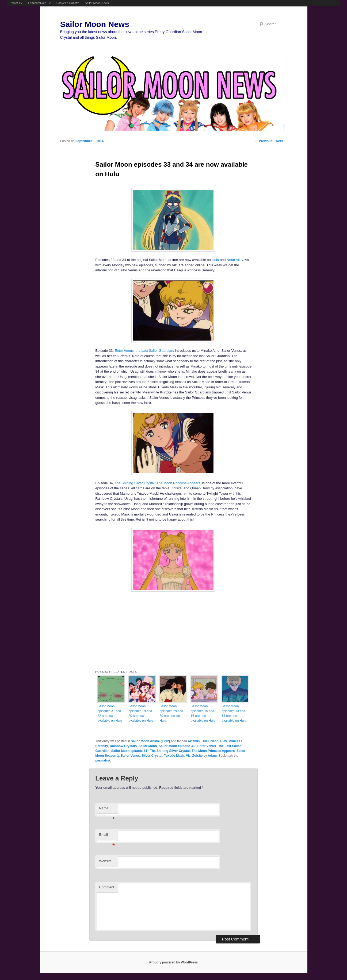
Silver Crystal (152, 756)
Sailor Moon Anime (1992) (150, 741)
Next (281, 141)
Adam (212, 756)
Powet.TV (16, 3)
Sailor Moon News (97, 3)
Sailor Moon (148, 746)
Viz (188, 756)
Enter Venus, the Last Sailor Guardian (144, 351)
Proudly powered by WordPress (173, 962)
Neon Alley (235, 260)
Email (107, 836)
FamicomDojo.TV (39, 3)
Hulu (215, 260)
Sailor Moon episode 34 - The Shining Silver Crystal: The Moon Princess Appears (173, 751)
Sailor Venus (130, 756)
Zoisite (198, 756)
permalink (103, 760)
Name (107, 810)
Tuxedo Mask (174, 756)
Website (105, 861)
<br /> (173, 629)
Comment (106, 887)
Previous (264, 141)
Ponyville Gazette (68, 3)
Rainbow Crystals (123, 746)
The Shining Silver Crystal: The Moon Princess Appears (157, 483)
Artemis (194, 741)
